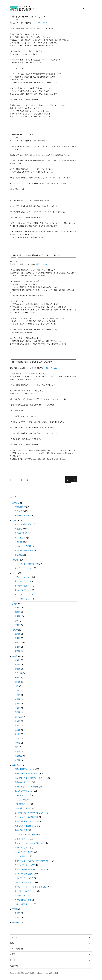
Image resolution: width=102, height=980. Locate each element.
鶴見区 (17, 647)
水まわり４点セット (23, 586)
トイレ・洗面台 (19, 538)
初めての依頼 (20, 800)
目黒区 (17, 760)
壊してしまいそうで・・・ (26, 891)
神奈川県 (16, 922)
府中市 (17, 743)
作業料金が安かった (23, 782)
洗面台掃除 (19, 555)
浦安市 (17, 917)
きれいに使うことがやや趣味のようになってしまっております (37, 255)
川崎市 (15, 604)
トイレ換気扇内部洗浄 (24, 550)
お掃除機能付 (20, 507)
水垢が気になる (21, 830)
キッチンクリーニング (24, 568)
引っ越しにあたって (23, 895)
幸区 (16, 621)
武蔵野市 (18, 756)
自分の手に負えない (23, 808)
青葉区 (17, 651)
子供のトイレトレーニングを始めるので (31, 887)
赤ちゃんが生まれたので (25, 865)
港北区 (17, 638)
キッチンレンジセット (24, 594)
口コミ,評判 (27, 973)
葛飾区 (17, 682)
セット (15, 573)
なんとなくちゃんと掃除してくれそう (30, 778)
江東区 (17, 690)
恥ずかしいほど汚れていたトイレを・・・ (29, 17)
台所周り (16, 560)
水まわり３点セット (23, 590)
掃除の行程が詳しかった (25, 769)
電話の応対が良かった (24, 791)
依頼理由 (16, 765)
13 (21, 480)
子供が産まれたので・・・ (23, 134)
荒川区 (17, 664)
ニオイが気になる (22, 795)
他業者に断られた (22, 804)
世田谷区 (18, 717)
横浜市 (15, 630)
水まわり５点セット (23, 581)
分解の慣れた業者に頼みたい (27, 773)
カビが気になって (22, 848)
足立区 (17, 660)
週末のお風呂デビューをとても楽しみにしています (32, 362)
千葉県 (15, 909)
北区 (16, 686)
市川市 (17, 913)
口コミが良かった (22, 839)
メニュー (86, 8)
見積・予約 (15, 966)
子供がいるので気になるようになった (30, 869)
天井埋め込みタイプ (23, 515)
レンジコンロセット (23, 599)
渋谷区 (17, 699)
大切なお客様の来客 (23, 900)
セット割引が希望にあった (26, 834)
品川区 (17, 695)
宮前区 (17, 625)
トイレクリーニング (40, 23)
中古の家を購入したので (25, 874)
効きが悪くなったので (24, 878)
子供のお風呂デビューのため (27, 821)
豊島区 (17, 730)
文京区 (17, 738)
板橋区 (17, 669)
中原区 (17, 616)
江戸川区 (18, 673)
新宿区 (17, 704)
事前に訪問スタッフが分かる (27, 787)
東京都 (15, 656)
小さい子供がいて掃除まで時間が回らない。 (33, 861)
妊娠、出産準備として (24, 904)
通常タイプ (19, 511)
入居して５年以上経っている (27, 826)
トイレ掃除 (19, 542)
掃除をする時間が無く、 (25, 882)
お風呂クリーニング (52, 368)
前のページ (67, 483)
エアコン (16, 503)
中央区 (17, 721)
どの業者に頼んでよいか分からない (29, 813)
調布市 (17, 725)
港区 (16, 747)
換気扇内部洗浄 (21, 533)
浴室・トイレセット (44, 264)
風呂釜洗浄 (19, 529)
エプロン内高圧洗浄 (23, 524)
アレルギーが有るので (24, 852)
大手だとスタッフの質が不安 (27, 817)
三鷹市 (17, 752)
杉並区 (17, 708)
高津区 (17, 608)
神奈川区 (18, 643)
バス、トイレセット (23, 577)
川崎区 (17, 612)
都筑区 (17, 634)
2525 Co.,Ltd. (53, 973)
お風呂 (15, 520)
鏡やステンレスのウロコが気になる (29, 843)
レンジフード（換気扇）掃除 (27, 564)
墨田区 (17, 712)
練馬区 (17, 734)
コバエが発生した (22, 856)
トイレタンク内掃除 (23, 546)
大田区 (17, 678)
